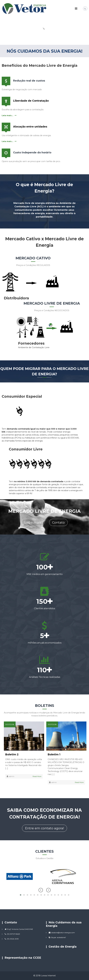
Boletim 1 (54, 754)
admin (12, 776)
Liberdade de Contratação (31, 101)
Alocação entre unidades (30, 127)
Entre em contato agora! (44, 828)
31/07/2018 (10, 724)
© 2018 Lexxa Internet (45, 976)
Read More (37, 776)
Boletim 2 (12, 754)
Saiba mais (33, 523)
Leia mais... (7, 115)
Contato (58, 523)
